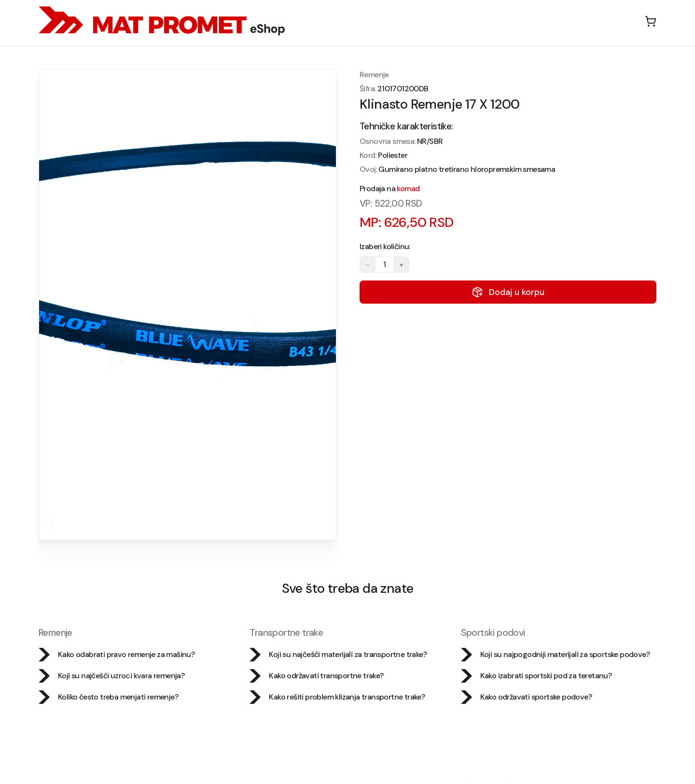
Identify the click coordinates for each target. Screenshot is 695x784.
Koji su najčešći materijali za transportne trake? (338, 655)
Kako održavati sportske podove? (526, 697)
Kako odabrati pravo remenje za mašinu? (117, 655)
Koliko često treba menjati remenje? (108, 697)
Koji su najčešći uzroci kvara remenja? (111, 676)
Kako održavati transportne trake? (316, 676)
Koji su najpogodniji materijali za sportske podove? (555, 655)
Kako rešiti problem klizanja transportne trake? (337, 697)
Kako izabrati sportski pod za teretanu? (536, 676)
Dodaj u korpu (508, 292)
